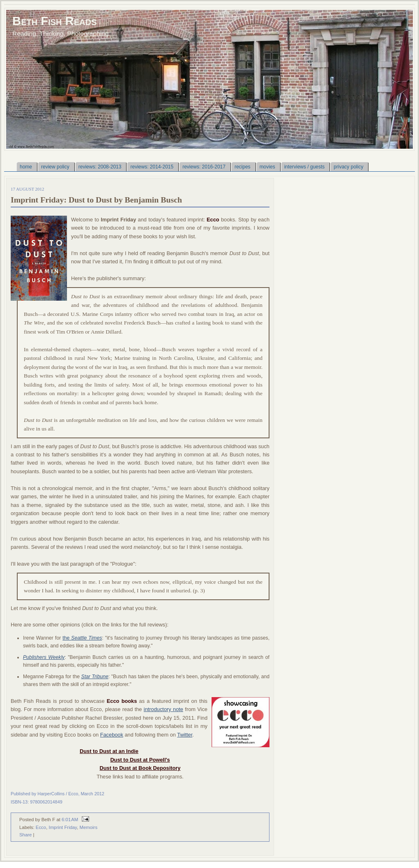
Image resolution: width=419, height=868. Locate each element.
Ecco (41, 827)
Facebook (112, 735)
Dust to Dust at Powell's (140, 760)
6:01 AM (70, 820)
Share (25, 835)
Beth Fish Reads (54, 21)
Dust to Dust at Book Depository (140, 768)
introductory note (163, 709)
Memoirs (88, 827)
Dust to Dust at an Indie (109, 751)
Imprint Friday (63, 827)
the (82, 638)
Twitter (185, 735)
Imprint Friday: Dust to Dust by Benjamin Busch (96, 200)
